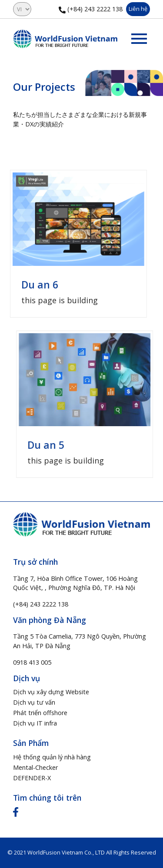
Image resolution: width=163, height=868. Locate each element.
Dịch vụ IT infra (35, 723)
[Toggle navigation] (139, 39)
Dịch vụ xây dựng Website (51, 692)
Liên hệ (138, 9)
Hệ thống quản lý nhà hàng (52, 757)
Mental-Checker (35, 767)
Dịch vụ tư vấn (34, 702)
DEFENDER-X (32, 778)
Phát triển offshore (40, 713)
